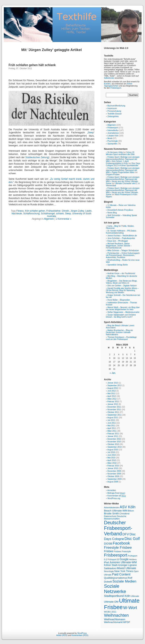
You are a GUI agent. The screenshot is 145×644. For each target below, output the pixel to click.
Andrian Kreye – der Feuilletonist (121, 273)
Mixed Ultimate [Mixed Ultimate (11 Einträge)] (127, 568)
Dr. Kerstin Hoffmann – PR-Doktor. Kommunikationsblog (121, 232)
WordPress (82, 633)
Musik (110, 138)
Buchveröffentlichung (116, 106)
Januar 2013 (113, 383)
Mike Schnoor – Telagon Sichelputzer (123, 250)
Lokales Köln (113, 136)
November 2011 (114, 410)
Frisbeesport (116, 88)
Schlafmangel (48, 214)
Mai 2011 (111, 426)
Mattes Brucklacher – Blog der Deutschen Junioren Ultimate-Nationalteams (119, 332)
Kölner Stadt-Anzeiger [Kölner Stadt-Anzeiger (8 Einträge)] (116, 565)
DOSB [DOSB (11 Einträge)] (108, 543)
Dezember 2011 (114, 407)
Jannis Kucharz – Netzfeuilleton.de (122, 236)
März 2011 (112, 431)
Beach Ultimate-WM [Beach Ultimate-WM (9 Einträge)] (116, 511)
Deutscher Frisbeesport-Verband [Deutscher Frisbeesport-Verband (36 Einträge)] (118, 528)
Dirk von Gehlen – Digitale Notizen (122, 286)
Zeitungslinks (113, 116)
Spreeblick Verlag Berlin (118, 265)
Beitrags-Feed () (116, 493)
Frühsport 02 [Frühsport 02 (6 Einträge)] (113, 559)
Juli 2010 (111, 452)
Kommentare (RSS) (80, 635)
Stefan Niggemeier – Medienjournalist (123, 312)
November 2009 (114, 474)
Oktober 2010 (113, 444)
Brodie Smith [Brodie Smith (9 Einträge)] (111, 513)
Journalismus (113, 133)
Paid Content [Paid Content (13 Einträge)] (121, 574)
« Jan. (113, 373)
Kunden (107, 84)
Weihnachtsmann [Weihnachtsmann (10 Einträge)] (115, 619)
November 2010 (114, 442)
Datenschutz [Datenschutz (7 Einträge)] (110, 516)
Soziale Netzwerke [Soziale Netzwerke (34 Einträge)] (115, 589)
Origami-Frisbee (113, 174)
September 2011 (114, 415)
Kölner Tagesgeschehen (118, 85)
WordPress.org (114, 498)
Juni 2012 (112, 391)
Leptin (88, 211)
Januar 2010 (113, 468)
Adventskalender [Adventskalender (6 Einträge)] (112, 507)
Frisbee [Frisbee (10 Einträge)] (109, 551)
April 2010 (112, 460)
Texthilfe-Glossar (114, 114)
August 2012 (113, 388)
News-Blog (112, 213)
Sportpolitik (112, 144)
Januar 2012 (113, 404)
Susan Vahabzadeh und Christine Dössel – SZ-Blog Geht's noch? (121, 316)
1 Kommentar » (64, 219)
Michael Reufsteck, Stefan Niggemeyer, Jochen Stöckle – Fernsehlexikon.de (119, 246)
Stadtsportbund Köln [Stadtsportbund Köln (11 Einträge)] (117, 596)
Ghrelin (66, 211)
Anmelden (112, 490)
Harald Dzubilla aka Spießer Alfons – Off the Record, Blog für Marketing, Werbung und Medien (122, 290)
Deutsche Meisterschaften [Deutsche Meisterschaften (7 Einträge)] (115, 517)
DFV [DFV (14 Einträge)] (126, 534)
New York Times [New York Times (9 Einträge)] (124, 571)
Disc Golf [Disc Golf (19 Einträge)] (132, 539)
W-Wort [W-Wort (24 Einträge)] (130, 608)
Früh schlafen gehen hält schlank (32, 65)
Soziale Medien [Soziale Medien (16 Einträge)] (124, 581)
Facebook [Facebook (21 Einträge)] (121, 543)
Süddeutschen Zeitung (37, 157)
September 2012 (114, 386)
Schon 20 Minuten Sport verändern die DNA (120, 153)
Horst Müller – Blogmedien (119, 300)
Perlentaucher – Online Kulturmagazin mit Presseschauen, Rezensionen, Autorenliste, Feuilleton (123, 255)
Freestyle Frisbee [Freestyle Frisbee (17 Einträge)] (118, 547)
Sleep (91, 133)
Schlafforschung (31, 214)
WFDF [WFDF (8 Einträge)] (127, 622)
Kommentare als (117, 496)
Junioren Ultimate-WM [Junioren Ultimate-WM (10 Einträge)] (123, 562)
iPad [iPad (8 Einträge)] (106, 562)
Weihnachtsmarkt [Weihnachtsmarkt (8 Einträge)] (113, 622)
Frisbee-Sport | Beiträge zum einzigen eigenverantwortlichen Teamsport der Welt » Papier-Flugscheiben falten (123, 170)
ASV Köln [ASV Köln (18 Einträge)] (128, 507)
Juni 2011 (112, 423)
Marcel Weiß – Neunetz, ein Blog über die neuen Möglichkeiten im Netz (123, 308)
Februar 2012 (113, 402)
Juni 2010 (112, 455)
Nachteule (17, 214)
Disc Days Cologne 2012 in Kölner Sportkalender (123, 164)
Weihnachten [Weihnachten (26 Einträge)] (116, 615)
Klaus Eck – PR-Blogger (118, 241)
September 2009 (114, 479)
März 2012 (112, 399)
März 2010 (112, 463)
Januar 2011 (113, 436)
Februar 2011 (113, 434)
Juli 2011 (111, 420)
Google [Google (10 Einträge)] (124, 559)
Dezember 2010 (114, 439)
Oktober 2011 (113, 412)
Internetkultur (113, 130)
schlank (60, 214)
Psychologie (113, 141)
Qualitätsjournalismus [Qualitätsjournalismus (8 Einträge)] (116, 578)
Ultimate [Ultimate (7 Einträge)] (135, 596)
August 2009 (113, 482)
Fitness (20, 211)
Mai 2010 (111, 458)
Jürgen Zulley (77, 211)
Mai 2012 (111, 394)
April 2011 (112, 428)
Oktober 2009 (113, 476)
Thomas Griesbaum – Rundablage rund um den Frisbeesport (121, 338)
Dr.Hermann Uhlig (115, 152)
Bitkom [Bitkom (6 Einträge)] (131, 511)
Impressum (112, 108)
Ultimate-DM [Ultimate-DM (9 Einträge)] (111, 602)
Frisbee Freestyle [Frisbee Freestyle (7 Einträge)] (122, 551)
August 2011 (113, 418)
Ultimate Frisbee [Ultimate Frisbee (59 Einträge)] (122, 604)
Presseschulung (114, 111)
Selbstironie (109, 78)
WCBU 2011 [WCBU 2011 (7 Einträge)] (110, 612)
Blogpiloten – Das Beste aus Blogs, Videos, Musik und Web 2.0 (122, 282)
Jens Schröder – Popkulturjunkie (121, 238)
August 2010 (113, 450)
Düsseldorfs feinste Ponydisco (120, 210)
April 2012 (112, 396)
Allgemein (49, 219)
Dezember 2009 (114, 471)
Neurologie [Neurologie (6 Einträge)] (109, 571)
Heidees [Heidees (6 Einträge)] (133, 559)
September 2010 (114, 447)
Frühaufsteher (53, 211)
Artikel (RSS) (62, 635)
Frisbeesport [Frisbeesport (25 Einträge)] (116, 555)
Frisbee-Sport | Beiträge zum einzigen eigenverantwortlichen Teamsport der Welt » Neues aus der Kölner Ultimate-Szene (123, 180)
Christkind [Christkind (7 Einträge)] (124, 513)
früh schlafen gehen (35, 211)
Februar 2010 (113, 466)
